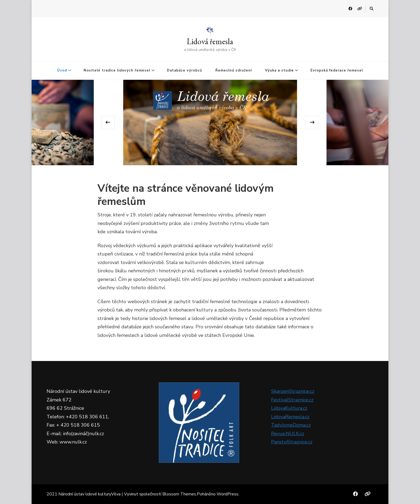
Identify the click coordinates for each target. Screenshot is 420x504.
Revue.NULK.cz (288, 434)
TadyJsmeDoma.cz (291, 425)
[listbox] (210, 123)
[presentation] (108, 122)
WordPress (228, 494)
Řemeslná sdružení (234, 70)
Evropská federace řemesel (337, 70)
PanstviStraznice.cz (292, 442)
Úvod (62, 70)
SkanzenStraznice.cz (293, 391)
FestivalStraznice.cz (292, 400)
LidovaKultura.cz (289, 408)
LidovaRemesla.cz (290, 417)
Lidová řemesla (210, 41)
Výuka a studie (279, 70)
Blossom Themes (179, 494)
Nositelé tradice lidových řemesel (117, 70)
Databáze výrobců (185, 70)
